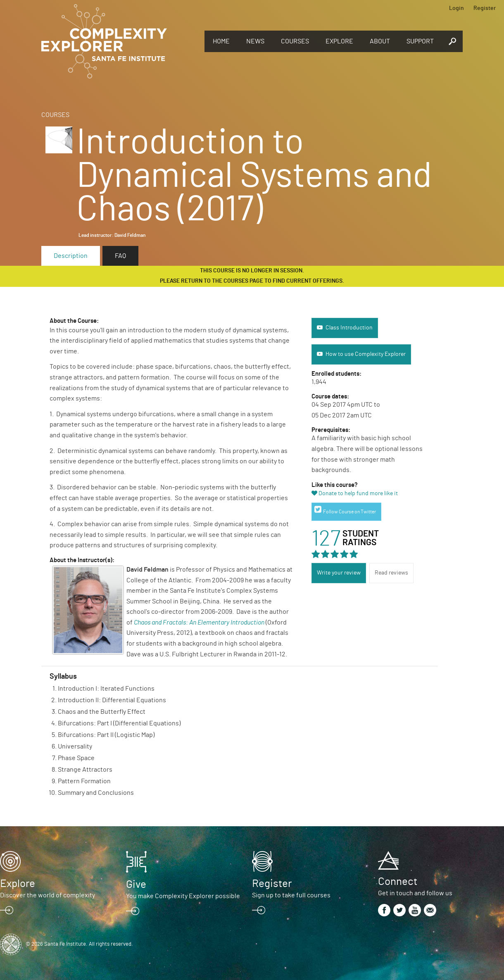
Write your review (339, 573)
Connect (398, 882)
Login (456, 8)
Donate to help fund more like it (358, 494)
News (255, 41)
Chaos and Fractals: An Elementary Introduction (199, 622)
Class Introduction (349, 328)
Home (221, 41)
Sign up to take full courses (291, 895)
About (380, 41)
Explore (339, 41)
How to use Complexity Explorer (366, 354)
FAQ (120, 256)
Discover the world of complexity (48, 895)
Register (485, 8)
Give (136, 885)
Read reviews (391, 573)
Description (71, 256)
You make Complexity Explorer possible (183, 896)
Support (420, 41)
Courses (295, 41)
